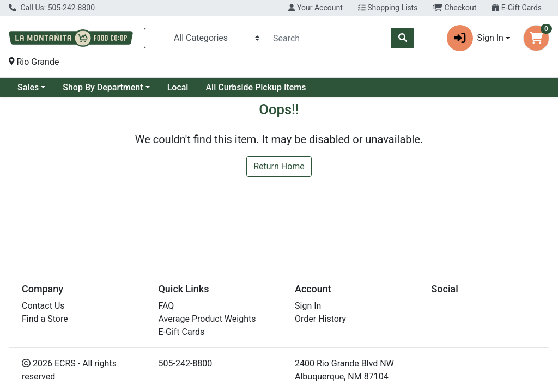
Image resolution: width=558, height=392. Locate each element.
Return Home (279, 166)
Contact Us (43, 306)
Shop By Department (103, 87)
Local (178, 87)
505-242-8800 (186, 363)
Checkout (454, 8)
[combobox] (329, 38)
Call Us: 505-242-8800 (52, 8)
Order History (320, 319)
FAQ (166, 306)
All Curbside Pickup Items (256, 87)
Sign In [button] (475, 38)
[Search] (329, 38)
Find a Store (45, 319)
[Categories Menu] (205, 38)
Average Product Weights (207, 319)
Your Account (315, 8)
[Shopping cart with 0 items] (536, 38)
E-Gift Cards (517, 8)
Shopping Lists (388, 8)
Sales (28, 87)
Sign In (308, 306)
